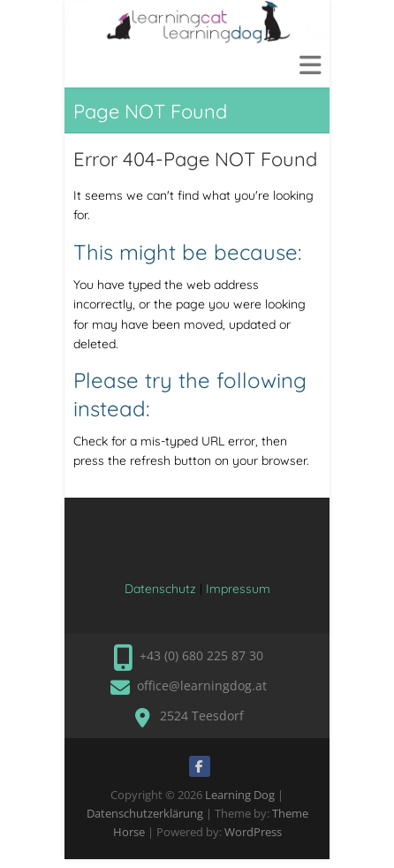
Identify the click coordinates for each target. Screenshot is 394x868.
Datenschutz (160, 589)
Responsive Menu (310, 65)
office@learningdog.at (202, 685)
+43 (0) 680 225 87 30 (201, 655)
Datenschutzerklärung (145, 813)
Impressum (238, 589)
